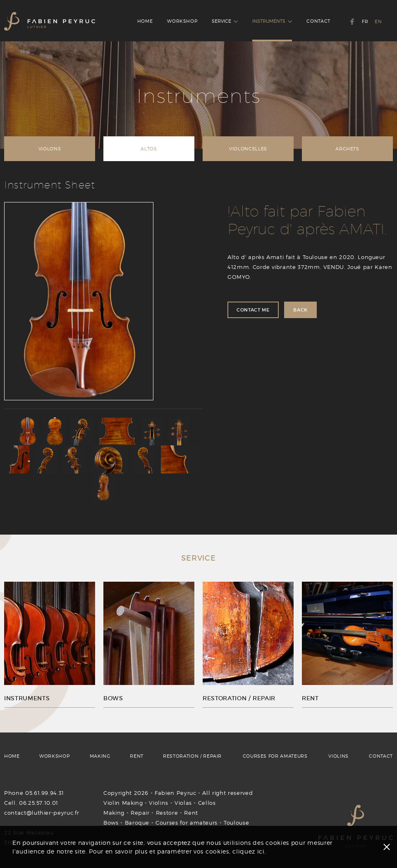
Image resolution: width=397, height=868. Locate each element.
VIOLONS (50, 149)
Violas (183, 803)
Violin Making (123, 803)
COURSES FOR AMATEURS (275, 756)
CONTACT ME (253, 310)
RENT (137, 756)
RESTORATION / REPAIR (192, 756)
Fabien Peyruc (175, 793)
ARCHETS (347, 149)
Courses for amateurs (187, 823)
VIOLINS (338, 756)
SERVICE (225, 21)
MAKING (100, 756)
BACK (300, 310)
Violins (159, 803)
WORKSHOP (182, 21)
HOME (145, 21)
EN (378, 21)
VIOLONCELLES (248, 149)
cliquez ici (249, 851)
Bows (111, 823)
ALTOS (149, 149)
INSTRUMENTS (272, 21)
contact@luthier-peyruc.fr (42, 813)
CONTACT (318, 21)
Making (114, 813)
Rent (191, 813)
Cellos (207, 803)
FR (365, 21)
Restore (167, 813)
